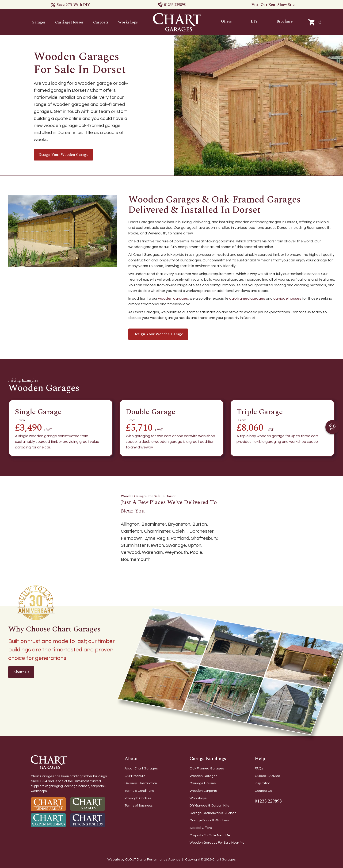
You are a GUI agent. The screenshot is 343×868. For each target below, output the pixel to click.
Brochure (285, 21)
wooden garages (173, 298)
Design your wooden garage (63, 155)
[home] (177, 22)
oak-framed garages (247, 298)
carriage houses (287, 298)
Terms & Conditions (139, 791)
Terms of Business (139, 805)
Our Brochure (135, 776)
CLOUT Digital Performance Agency (153, 859)
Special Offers (201, 828)
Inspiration (263, 783)
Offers (226, 21)
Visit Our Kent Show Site (273, 5)
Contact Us (263, 791)
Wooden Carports (203, 791)
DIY (254, 21)
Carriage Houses (69, 22)
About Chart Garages (141, 768)
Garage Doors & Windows (209, 820)
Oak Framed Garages (207, 768)
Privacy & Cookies (138, 798)
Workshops (128, 22)
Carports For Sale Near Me (210, 835)
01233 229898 (175, 5)
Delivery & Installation (141, 783)
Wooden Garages (203, 776)
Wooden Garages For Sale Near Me (217, 843)
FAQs (259, 768)
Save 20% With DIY (73, 5)
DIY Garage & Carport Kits (209, 805)
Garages (39, 22)
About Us (21, 672)
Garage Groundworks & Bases (213, 813)
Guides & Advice (267, 776)
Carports (101, 22)
